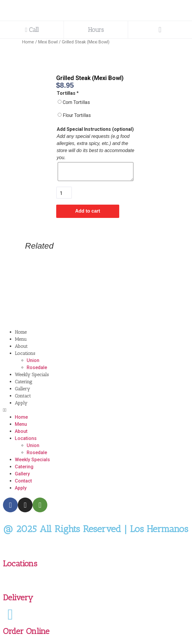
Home (28, 42)
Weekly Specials (32, 375)
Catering (24, 382)
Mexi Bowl (48, 42)
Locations (25, 353)
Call (32, 30)
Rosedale (37, 367)
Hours (96, 30)
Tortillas (68, 93)
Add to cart (88, 211)
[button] (96, 410)
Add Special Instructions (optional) (95, 129)
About (21, 346)
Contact (23, 396)
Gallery (22, 389)
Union (33, 360)
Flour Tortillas (77, 115)
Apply (21, 403)
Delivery (18, 597)
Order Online (26, 631)
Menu (21, 339)
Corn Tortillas (76, 102)
